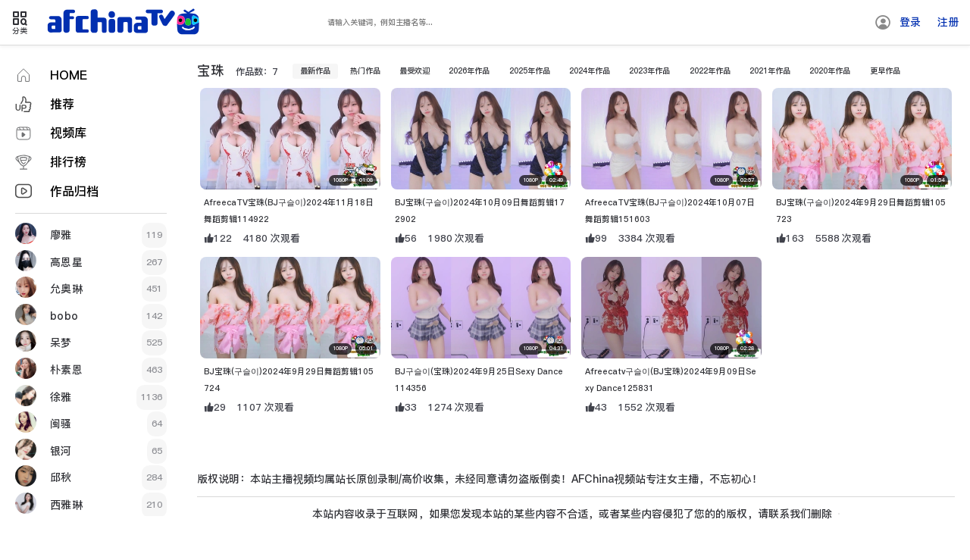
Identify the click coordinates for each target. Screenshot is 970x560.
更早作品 (921, 82)
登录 (910, 22)
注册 (948, 22)
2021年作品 (796, 82)
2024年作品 (599, 82)
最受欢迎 (405, 82)
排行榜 (68, 162)
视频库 (68, 133)
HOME (69, 75)
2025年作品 (533, 82)
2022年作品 (731, 82)
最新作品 (296, 82)
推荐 (62, 104)
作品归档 (74, 191)
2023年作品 (665, 82)
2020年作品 (862, 82)
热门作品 (351, 82)
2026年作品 (467, 82)
